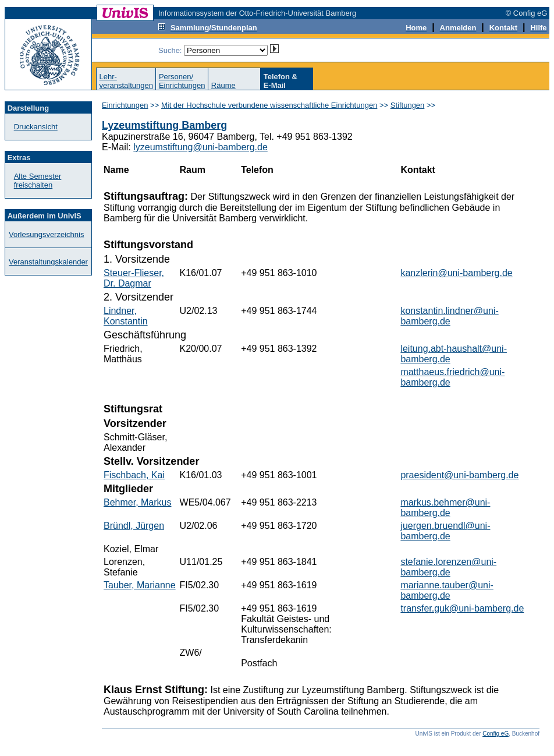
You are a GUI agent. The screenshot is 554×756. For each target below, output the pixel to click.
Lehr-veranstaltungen (126, 81)
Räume (223, 85)
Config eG (496, 734)
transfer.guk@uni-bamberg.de (462, 608)
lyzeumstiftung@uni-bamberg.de (200, 147)
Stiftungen (408, 105)
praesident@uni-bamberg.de (459, 475)
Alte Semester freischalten (38, 181)
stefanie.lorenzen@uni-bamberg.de (448, 567)
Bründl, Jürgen (134, 526)
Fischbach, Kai (134, 475)
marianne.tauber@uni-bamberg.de (447, 590)
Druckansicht (36, 127)
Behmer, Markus (137, 502)
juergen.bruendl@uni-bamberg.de (445, 531)
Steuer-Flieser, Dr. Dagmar (134, 278)
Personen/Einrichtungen (182, 81)
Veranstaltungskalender (48, 262)
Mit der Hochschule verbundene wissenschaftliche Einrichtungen (269, 105)
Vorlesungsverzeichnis (46, 234)
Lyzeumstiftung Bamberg (164, 125)
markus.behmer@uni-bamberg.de (445, 508)
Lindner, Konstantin (126, 316)
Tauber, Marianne (140, 585)
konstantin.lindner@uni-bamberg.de (449, 316)
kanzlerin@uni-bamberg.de (456, 273)
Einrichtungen (125, 105)
